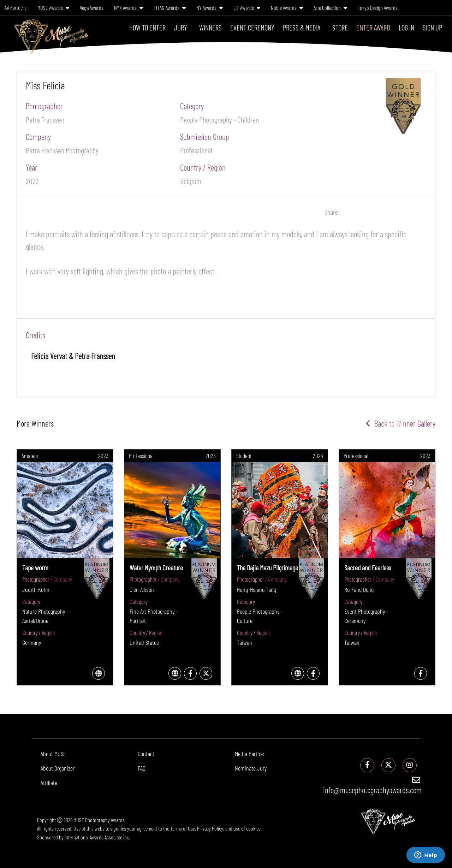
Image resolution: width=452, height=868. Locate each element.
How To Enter (147, 27)
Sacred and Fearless (368, 567)
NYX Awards (129, 8)
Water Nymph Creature (156, 567)
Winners (210, 27)
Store (340, 27)
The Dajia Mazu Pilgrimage (267, 567)
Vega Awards (92, 8)
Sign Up (432, 27)
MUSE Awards (53, 8)
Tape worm (35, 567)
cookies (253, 828)
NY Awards (210, 8)
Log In (406, 27)
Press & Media (302, 27)
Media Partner (250, 754)
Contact (146, 754)
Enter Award (373, 27)
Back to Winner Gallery (401, 423)
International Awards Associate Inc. (97, 837)
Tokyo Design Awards (378, 8)
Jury (181, 27)
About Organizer (58, 768)
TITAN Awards (170, 8)
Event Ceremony (252, 27)
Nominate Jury (251, 768)
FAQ (142, 768)
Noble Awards (287, 8)
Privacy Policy (210, 828)
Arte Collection (330, 8)
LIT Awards (247, 8)
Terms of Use (183, 828)
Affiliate (49, 783)
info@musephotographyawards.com (372, 785)
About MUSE (53, 754)
